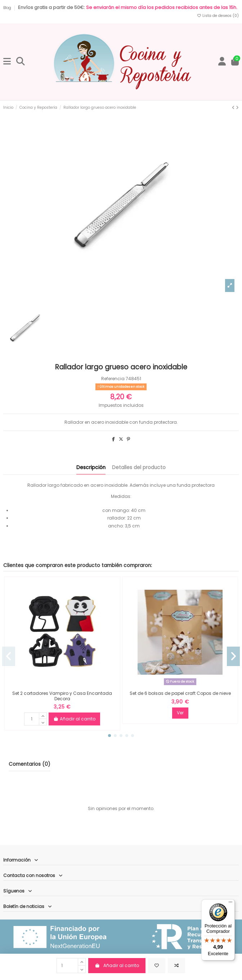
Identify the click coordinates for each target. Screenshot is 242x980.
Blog (8, 8)
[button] (109, 736)
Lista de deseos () (218, 16)
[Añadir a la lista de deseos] (157, 966)
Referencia (113, 379)
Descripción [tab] (91, 467)
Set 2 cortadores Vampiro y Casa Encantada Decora (62, 696)
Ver (180, 713)
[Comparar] (176, 966)
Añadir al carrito (117, 965)
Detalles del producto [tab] (139, 467)
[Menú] (230, 904)
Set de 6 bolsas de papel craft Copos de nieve (180, 693)
